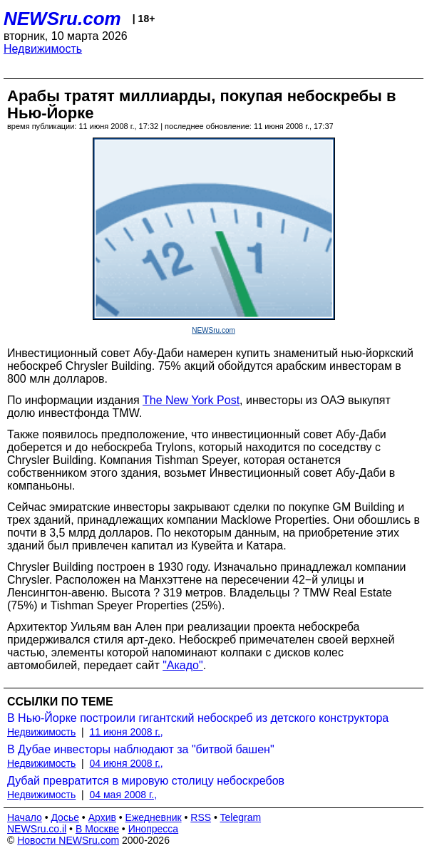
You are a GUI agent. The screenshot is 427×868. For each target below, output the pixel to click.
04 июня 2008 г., (127, 763)
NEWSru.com (62, 19)
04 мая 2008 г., (124, 795)
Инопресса (154, 829)
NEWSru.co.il (37, 829)
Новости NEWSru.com (68, 840)
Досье (65, 817)
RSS (201, 817)
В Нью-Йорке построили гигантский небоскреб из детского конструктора (198, 718)
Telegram (241, 817)
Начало (25, 817)
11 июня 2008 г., (127, 732)
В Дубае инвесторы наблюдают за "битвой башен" (141, 749)
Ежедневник (154, 817)
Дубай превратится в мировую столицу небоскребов (146, 781)
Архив (102, 817)
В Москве (97, 829)
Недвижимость (43, 49)
